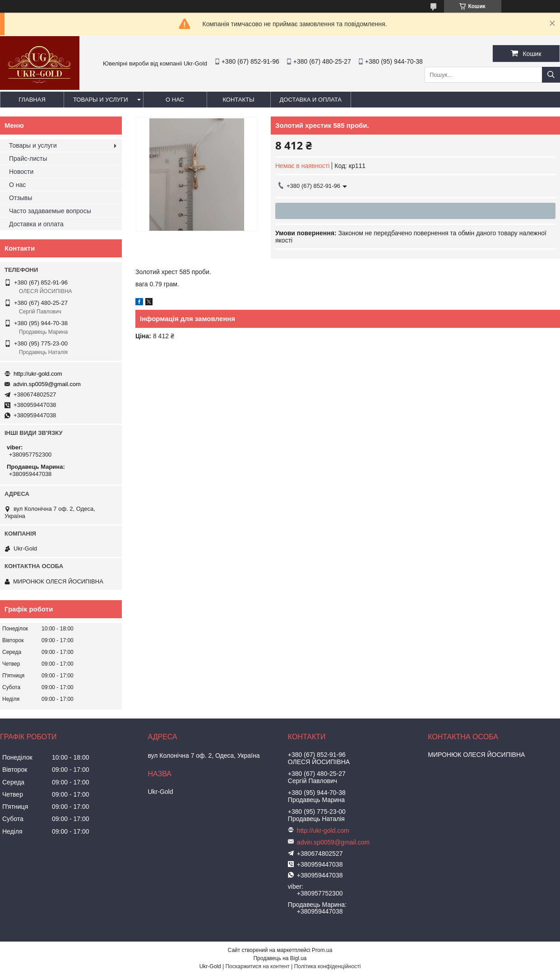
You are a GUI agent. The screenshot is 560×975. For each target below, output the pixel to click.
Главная (32, 100)
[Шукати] (551, 75)
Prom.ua (322, 950)
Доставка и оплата (311, 100)
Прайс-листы (28, 159)
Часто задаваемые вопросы (50, 211)
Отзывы (21, 198)
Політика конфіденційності (328, 966)
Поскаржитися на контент (257, 966)
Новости (21, 172)
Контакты (238, 100)
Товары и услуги (101, 100)
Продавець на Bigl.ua (280, 958)
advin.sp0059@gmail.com (47, 384)
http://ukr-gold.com (38, 374)
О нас (175, 100)
